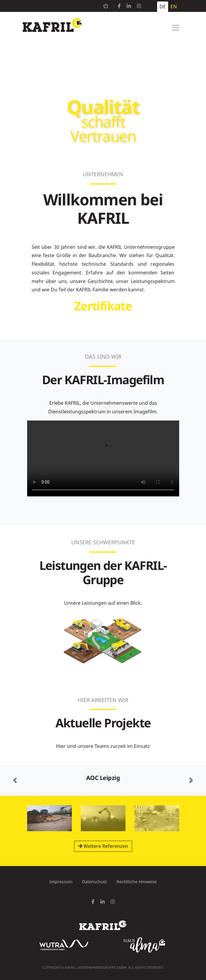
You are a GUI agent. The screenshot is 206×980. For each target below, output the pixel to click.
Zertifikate (103, 306)
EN (174, 7)
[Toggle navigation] (176, 28)
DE (163, 7)
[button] (15, 780)
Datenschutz (95, 882)
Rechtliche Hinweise (137, 882)
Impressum (61, 882)
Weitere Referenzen (103, 846)
